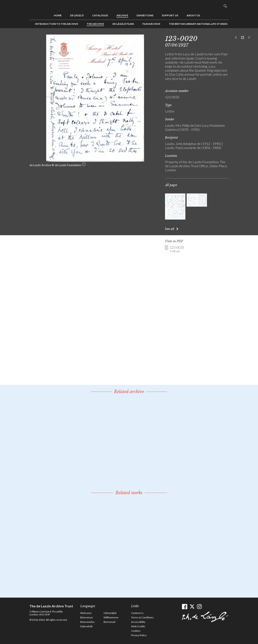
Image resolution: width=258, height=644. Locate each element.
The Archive (95, 24)
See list (243, 38)
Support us (170, 15)
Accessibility (138, 622)
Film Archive (151, 24)
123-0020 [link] (177, 249)
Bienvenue (87, 617)
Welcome (86, 613)
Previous (236, 38)
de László (77, 15)
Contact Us (137, 613)
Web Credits (138, 626)
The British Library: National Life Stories (198, 24)
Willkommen (111, 617)
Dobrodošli (86, 626)
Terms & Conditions (142, 617)
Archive (122, 15)
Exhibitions (145, 15)
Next (249, 38)
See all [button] (170, 229)
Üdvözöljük (110, 613)
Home (58, 15)
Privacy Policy (139, 635)
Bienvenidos (87, 622)
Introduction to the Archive (57, 24)
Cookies (136, 631)
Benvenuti (110, 622)
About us (193, 15)
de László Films (123, 24)
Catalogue (100, 15)
